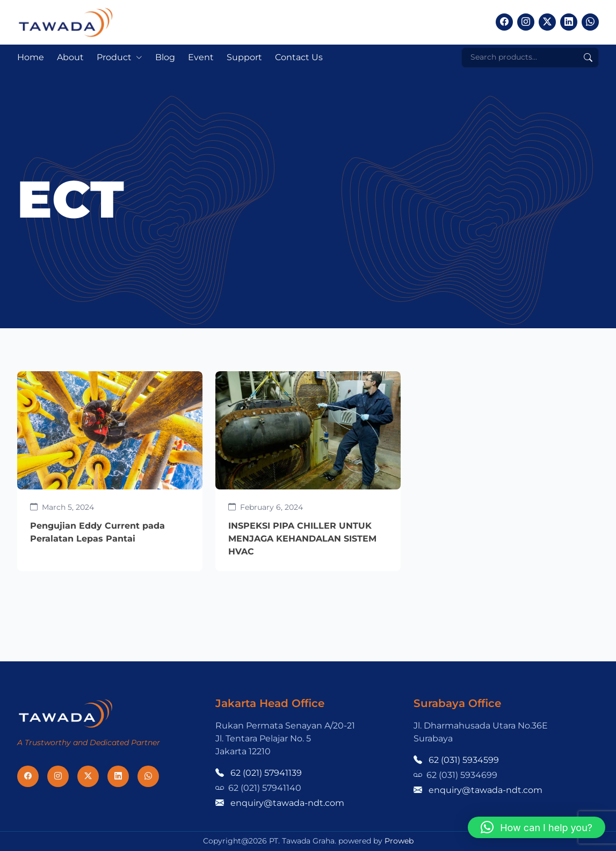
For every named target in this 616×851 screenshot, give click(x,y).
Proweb (399, 841)
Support (244, 57)
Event (201, 57)
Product (114, 57)
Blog (165, 57)
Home (31, 57)
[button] (537, 827)
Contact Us (299, 57)
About (70, 57)
